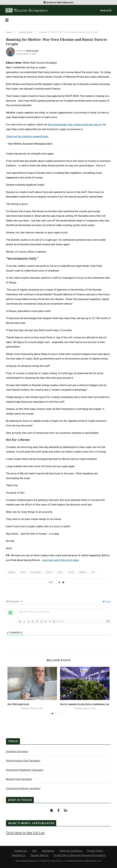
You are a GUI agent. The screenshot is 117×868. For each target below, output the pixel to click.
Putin (60, 572)
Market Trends (25, 32)
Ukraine (83, 572)
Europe (49, 572)
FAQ (35, 851)
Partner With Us (40, 855)
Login (107, 602)
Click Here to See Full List (25, 833)
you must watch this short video (61, 560)
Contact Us (21, 851)
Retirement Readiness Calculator (25, 770)
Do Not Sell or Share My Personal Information (80, 855)
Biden (23, 572)
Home (9, 32)
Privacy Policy (95, 851)
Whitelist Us (19, 855)
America (12, 572)
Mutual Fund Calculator (19, 779)
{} (58, 621)
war (93, 572)
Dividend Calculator (17, 751)
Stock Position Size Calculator (23, 761)
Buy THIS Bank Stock (18, 704)
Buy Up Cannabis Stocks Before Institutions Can (84, 704)
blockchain (35, 572)
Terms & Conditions (71, 851)
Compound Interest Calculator (23, 788)
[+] (62, 621)
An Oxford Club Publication (60, 2)
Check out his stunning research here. (27, 136)
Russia (71, 572)
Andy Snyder (33, 51)
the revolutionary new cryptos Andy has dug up (75, 124)
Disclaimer (48, 851)
